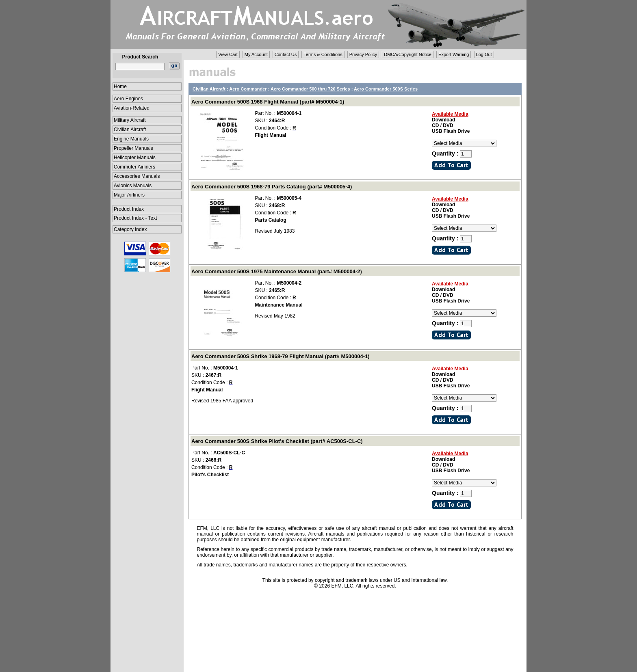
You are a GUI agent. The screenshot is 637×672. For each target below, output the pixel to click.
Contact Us (286, 54)
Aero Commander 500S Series (386, 89)
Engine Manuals (131, 139)
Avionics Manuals (133, 186)
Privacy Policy (363, 54)
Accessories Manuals (137, 176)
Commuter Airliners (134, 167)
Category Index (130, 229)
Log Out (484, 54)
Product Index (129, 209)
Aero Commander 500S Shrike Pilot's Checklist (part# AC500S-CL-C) (277, 441)
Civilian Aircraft (130, 130)
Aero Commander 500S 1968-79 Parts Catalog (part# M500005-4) (272, 187)
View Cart (228, 54)
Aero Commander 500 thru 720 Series (310, 89)
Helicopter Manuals (135, 158)
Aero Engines (128, 99)
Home (120, 86)
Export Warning (454, 54)
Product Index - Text (135, 218)
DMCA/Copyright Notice (408, 54)
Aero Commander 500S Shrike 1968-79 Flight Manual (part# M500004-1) (281, 356)
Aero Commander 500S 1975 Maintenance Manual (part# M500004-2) (277, 271)
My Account (256, 54)
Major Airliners (129, 195)
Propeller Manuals (133, 148)
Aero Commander (248, 89)
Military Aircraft (130, 120)
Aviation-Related (132, 108)
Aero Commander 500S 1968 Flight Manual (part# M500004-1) (268, 102)
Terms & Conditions (323, 54)
